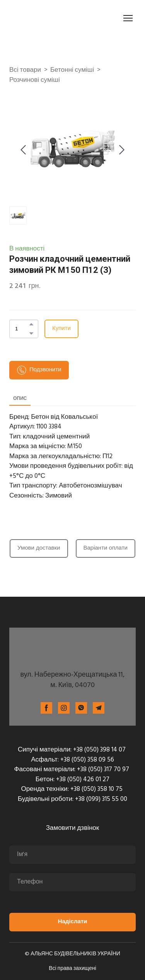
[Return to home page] (53, 18)
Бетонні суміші (72, 70)
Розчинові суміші (35, 80)
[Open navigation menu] (128, 18)
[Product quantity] (22, 329)
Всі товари (25, 70)
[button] (31, 324)
